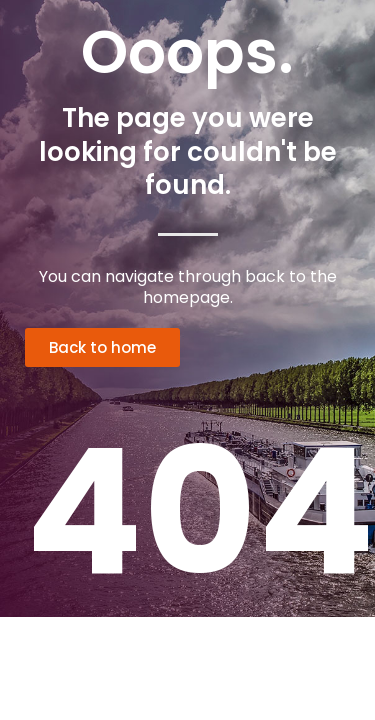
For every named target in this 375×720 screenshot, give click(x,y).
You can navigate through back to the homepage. (188, 287)
